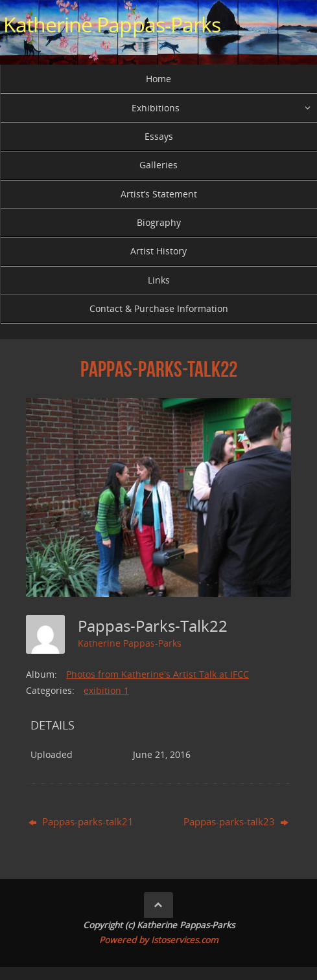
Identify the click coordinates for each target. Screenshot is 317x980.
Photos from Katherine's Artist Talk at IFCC (158, 674)
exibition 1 (106, 690)
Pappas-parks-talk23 (236, 821)
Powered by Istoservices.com (159, 940)
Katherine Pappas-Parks (112, 24)
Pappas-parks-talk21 (81, 821)
